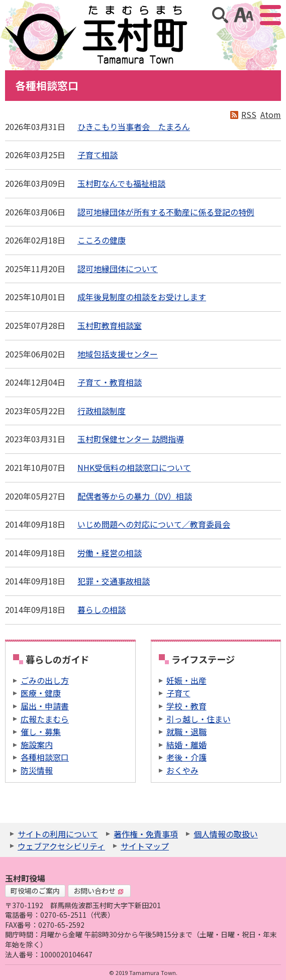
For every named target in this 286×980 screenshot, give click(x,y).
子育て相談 (98, 155)
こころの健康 (102, 240)
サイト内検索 (220, 15)
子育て (178, 693)
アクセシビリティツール (244, 15)
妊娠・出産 (186, 680)
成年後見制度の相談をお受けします (142, 297)
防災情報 (37, 770)
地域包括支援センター (118, 354)
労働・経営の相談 (110, 553)
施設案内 (37, 745)
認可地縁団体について (118, 269)
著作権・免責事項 (146, 834)
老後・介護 (186, 757)
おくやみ (182, 770)
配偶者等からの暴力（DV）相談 (135, 496)
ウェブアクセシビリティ (61, 846)
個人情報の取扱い (226, 834)
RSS (249, 114)
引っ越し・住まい (199, 719)
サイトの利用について (58, 834)
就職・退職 (186, 731)
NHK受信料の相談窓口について (134, 467)
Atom (271, 114)
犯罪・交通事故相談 (114, 581)
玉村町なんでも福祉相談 (121, 183)
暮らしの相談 (102, 609)
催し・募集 (41, 731)
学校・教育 (186, 706)
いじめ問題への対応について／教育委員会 (154, 524)
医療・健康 (41, 693)
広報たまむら (45, 719)
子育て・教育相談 (110, 382)
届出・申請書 (45, 706)
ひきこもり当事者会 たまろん (134, 127)
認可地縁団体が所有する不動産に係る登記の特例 (166, 212)
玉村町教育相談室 (110, 325)
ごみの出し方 (45, 680)
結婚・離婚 (186, 745)
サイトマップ (145, 846)
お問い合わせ (99, 891)
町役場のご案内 (35, 891)
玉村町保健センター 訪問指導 (131, 439)
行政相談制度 (102, 411)
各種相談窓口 (45, 757)
